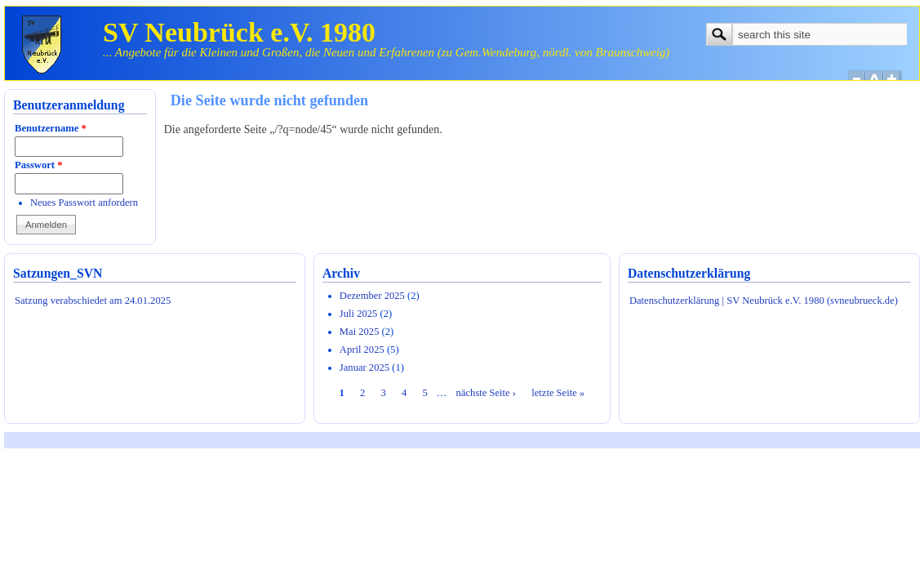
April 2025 (362, 350)
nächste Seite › (486, 393)
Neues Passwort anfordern (84, 203)
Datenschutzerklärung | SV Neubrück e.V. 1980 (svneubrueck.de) (764, 301)
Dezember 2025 (372, 296)
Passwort (38, 165)
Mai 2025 (360, 332)
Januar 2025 (364, 367)
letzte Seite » (558, 393)
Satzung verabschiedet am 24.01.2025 (93, 301)
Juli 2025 (359, 314)
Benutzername (51, 128)
